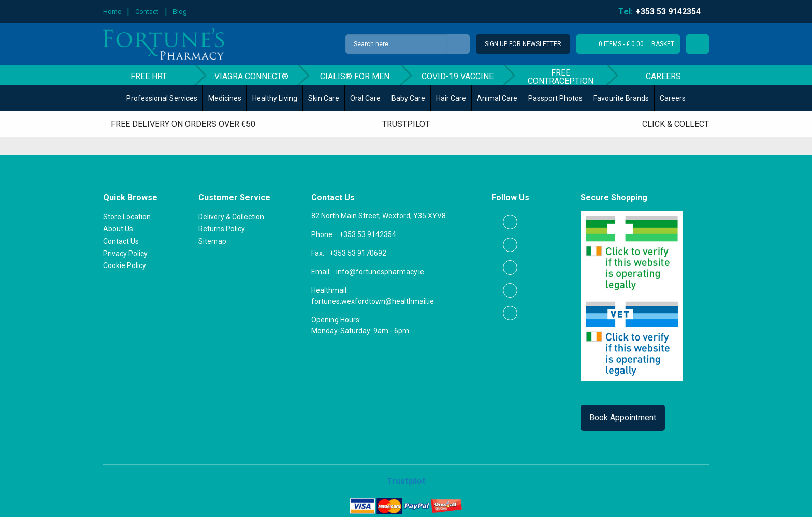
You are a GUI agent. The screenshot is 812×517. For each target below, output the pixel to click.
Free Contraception (561, 77)
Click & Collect (676, 124)
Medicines (225, 98)
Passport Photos (555, 98)
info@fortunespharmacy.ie (380, 272)
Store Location (127, 217)
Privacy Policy (125, 254)
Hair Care (451, 98)
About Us (118, 229)
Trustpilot (406, 124)
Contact (147, 12)
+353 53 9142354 (368, 234)
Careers (663, 76)
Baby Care (408, 98)
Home (112, 12)
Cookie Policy (125, 265)
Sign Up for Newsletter (523, 44)
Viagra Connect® (251, 76)
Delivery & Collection (231, 217)
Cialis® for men (355, 76)
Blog (180, 12)
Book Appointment (623, 417)
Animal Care (497, 98)
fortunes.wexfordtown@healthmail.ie (373, 301)
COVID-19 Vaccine (458, 76)
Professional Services (162, 98)
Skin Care (324, 98)
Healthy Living (275, 98)
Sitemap (212, 241)
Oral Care (365, 98)
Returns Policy (222, 229)
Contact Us (121, 241)
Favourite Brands (621, 98)
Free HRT (149, 76)
